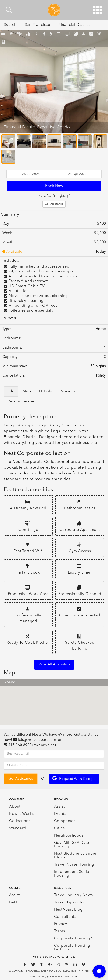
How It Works (21, 814)
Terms (60, 931)
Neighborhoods (69, 836)
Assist (59, 807)
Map (27, 391)
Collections (20, 821)
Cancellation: (14, 376)
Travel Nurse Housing (74, 865)
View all (11, 318)
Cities (59, 828)
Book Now (54, 186)
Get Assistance (54, 204)
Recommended (22, 402)
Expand (9, 682)
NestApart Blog (68, 910)
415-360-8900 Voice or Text (54, 957)
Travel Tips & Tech (71, 902)
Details (45, 391)
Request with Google (74, 778)
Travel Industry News (73, 895)
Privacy (61, 924)
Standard (18, 828)
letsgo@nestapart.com (37, 740)
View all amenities (54, 664)
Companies (65, 821)
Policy (101, 376)
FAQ (13, 902)
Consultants (65, 917)
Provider (68, 391)
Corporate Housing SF (75, 939)
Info (11, 391)
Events (60, 814)
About (15, 807)
